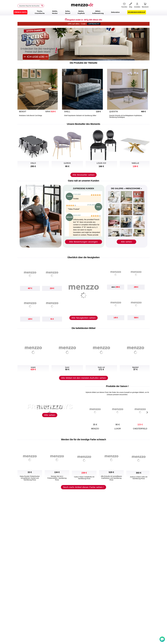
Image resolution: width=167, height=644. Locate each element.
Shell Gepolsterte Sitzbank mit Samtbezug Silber (80, 116)
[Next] (147, 412)
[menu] (83, 12)
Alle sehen (126, 242)
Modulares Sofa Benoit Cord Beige (31, 116)
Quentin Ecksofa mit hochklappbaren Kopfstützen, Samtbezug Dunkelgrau (126, 116)
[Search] (42, 6)
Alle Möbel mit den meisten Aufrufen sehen (83, 378)
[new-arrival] (83, 290)
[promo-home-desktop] (83, 44)
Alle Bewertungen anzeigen (83, 242)
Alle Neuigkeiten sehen (83, 318)
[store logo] (82, 6)
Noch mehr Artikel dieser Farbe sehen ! (83, 487)
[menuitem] (20, 12)
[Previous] (20, 91)
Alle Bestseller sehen (84, 175)
